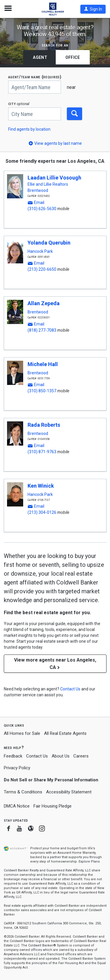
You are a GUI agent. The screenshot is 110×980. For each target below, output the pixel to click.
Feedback (13, 756)
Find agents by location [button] (29, 129)
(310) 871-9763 (42, 452)
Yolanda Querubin (49, 243)
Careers (81, 756)
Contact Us (37, 756)
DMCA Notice (17, 806)
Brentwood (38, 190)
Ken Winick (41, 486)
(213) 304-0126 (42, 512)
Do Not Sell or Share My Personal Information (51, 780)
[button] (93, 9)
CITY (19, 104)
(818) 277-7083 (42, 330)
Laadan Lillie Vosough (54, 178)
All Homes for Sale (22, 733)
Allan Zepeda (44, 303)
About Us (61, 756)
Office (73, 57)
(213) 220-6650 (42, 269)
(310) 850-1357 (42, 391)
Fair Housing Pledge (53, 806)
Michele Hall (43, 364)
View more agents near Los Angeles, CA (55, 664)
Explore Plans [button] (89, 862)
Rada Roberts (44, 425)
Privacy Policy (17, 768)
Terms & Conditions (23, 792)
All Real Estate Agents (65, 733)
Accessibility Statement (69, 792)
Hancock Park (40, 251)
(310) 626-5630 (42, 209)
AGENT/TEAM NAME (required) (35, 77)
